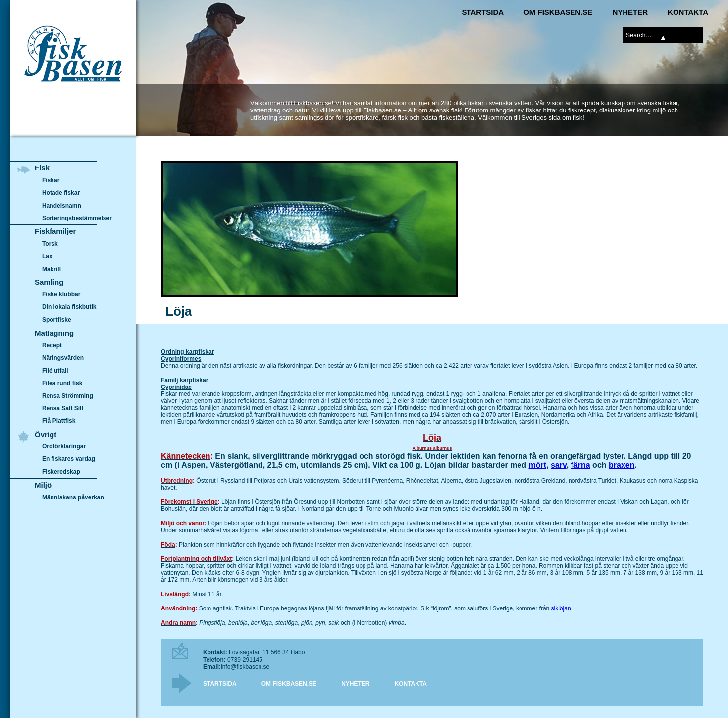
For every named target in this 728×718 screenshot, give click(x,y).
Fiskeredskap (61, 472)
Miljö (43, 485)
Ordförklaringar (64, 446)
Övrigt (46, 434)
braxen (622, 465)
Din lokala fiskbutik (69, 307)
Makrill (52, 269)
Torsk (50, 244)
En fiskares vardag (69, 459)
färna (581, 465)
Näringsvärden (63, 358)
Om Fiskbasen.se (558, 12)
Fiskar (51, 180)
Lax (47, 256)
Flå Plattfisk (59, 421)
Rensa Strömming (68, 396)
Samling (49, 282)
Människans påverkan (73, 497)
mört (537, 465)
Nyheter (630, 12)
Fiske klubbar (61, 294)
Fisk (42, 168)
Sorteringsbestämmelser (77, 218)
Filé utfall (55, 371)
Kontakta (688, 12)
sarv (559, 465)
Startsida (483, 12)
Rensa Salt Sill (63, 408)
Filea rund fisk (62, 383)
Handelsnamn (62, 206)
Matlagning (54, 333)
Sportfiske (57, 320)
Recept (52, 345)
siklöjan (561, 608)
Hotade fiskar (61, 193)
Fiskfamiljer (55, 231)
